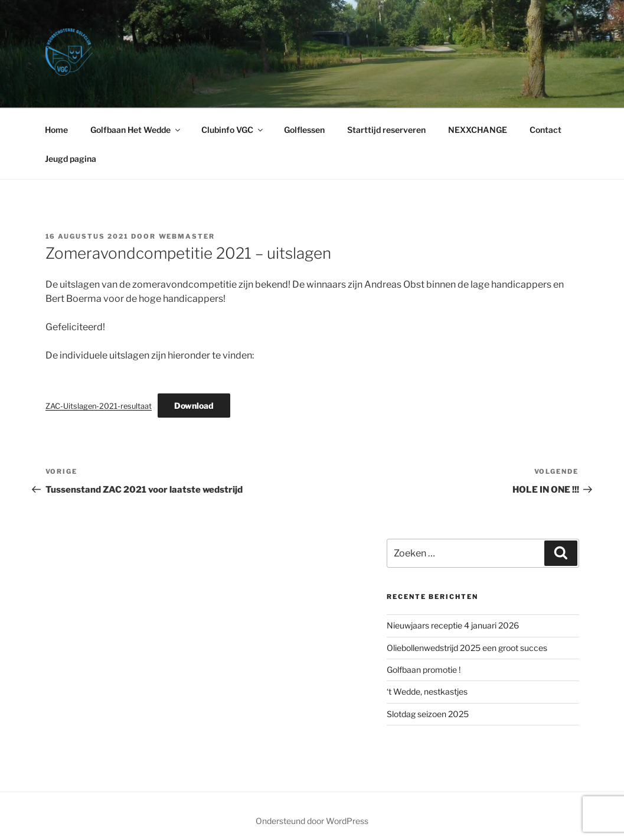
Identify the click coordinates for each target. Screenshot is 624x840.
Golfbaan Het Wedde (136, 130)
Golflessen (304, 130)
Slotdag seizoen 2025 (428, 714)
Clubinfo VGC (233, 130)
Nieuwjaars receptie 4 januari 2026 (453, 625)
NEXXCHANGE (478, 130)
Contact (545, 130)
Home (56, 130)
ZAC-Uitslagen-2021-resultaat (99, 406)
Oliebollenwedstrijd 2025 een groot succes (467, 648)
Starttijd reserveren (386, 130)
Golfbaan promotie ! (424, 670)
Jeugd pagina (71, 159)
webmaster (187, 236)
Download (194, 406)
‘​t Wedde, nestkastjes (427, 691)
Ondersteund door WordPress (312, 821)
